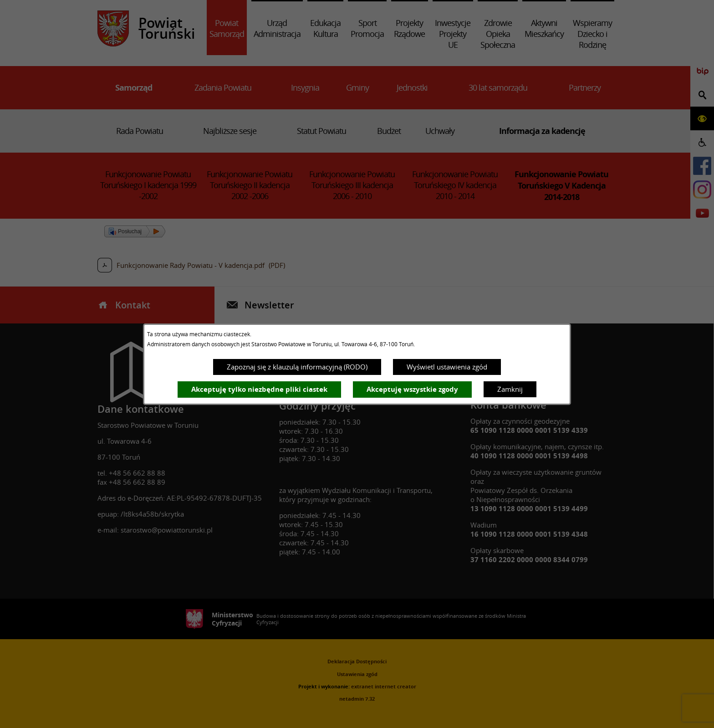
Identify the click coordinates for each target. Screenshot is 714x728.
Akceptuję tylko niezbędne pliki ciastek (259, 389)
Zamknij (510, 389)
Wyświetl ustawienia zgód (447, 367)
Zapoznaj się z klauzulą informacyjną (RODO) (297, 367)
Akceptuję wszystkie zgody (412, 389)
